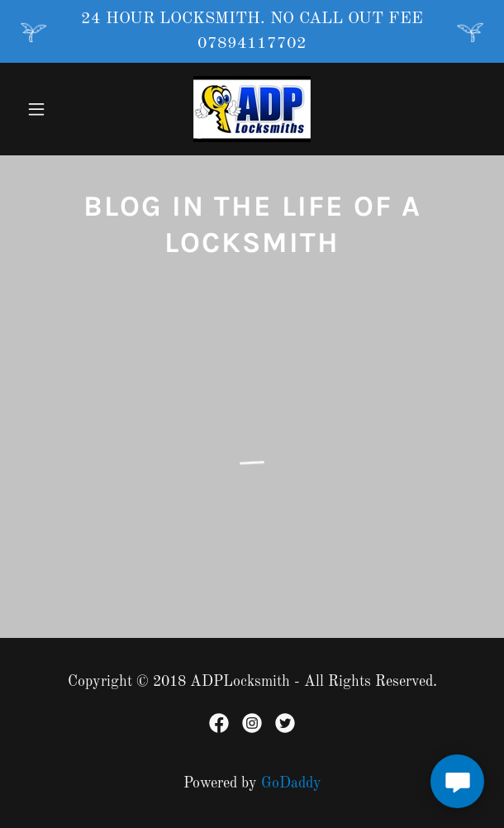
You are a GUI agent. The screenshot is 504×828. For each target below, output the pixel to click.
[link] (252, 109)
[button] (55, 109)
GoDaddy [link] (291, 783)
